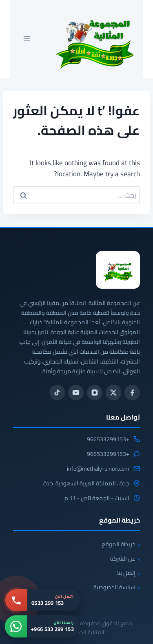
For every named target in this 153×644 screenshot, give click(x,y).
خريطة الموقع (119, 544)
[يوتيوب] (76, 393)
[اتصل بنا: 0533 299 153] (43, 600)
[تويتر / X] (113, 393)
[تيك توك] (57, 393)
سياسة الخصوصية (114, 587)
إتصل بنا (126, 573)
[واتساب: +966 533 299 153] (43, 626)
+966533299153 (108, 440)
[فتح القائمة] (27, 39)
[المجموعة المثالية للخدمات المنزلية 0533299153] (118, 270)
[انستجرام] (95, 393)
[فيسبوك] (132, 393)
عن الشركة (123, 559)
